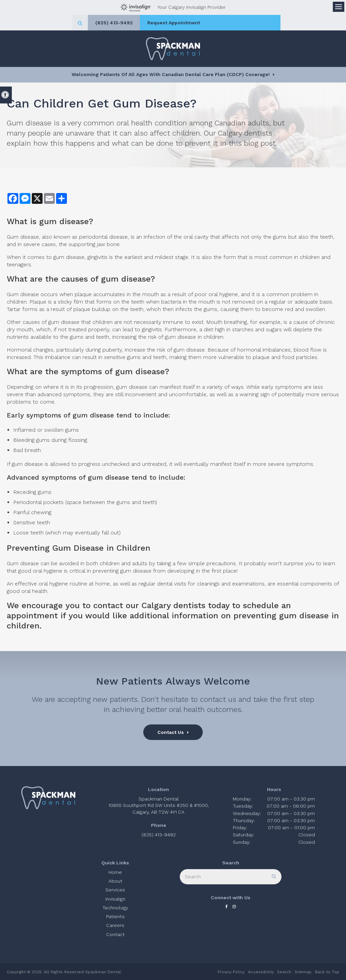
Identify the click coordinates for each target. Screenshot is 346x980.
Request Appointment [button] (212, 23)
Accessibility (261, 972)
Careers (115, 925)
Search (284, 972)
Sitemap (303, 972)
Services (115, 890)
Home (115, 872)
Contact (115, 934)
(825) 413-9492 (149, 23)
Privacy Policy (231, 972)
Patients (115, 916)
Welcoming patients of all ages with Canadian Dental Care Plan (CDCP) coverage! (171, 74)
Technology (115, 908)
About (115, 881)
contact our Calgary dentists (149, 605)
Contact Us (171, 732)
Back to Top (327, 972)
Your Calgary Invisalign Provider (173, 7)
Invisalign (115, 899)
